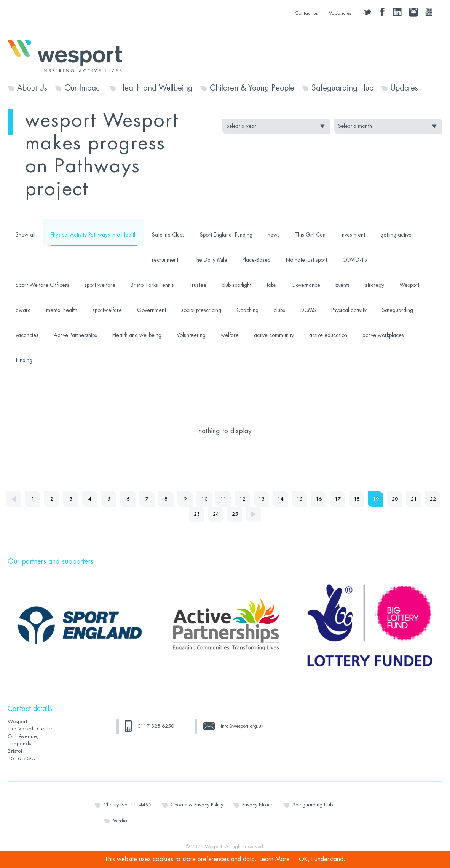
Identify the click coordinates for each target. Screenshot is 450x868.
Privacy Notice (258, 805)
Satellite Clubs (168, 235)
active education (328, 335)
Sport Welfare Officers (42, 285)
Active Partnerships (75, 335)
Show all (26, 235)
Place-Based (257, 260)
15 (300, 499)
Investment (353, 235)
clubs (279, 310)
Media (120, 821)
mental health (62, 310)
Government (152, 310)
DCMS (308, 310)
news (274, 235)
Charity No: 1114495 (127, 805)
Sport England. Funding (226, 235)
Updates (404, 88)
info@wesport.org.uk (242, 726)
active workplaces (383, 335)
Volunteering (191, 335)
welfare (230, 335)
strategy (375, 285)
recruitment (165, 260)
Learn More (275, 859)
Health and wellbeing (137, 335)
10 (204, 499)
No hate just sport (306, 260)
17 (338, 499)
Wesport (69, 56)
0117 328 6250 (156, 726)
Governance (306, 285)
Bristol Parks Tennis (152, 285)
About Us (32, 88)
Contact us (306, 13)
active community (274, 335)
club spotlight (236, 285)
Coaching (247, 310)
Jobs (271, 285)
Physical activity (349, 310)
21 (414, 499)
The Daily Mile (210, 260)
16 (319, 499)
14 (281, 499)
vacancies (27, 335)
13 (262, 499)
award (23, 310)
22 (433, 499)
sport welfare (100, 285)
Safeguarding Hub (342, 88)
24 (216, 514)
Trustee (198, 285)
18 (357, 499)
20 (395, 499)
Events (343, 285)
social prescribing (201, 310)
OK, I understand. (322, 859)
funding (24, 360)
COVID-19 (355, 260)
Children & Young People (252, 88)
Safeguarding (397, 310)
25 (235, 514)
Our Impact (83, 88)
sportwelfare (107, 310)
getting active (396, 235)
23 (197, 514)
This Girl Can (310, 235)
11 (223, 499)
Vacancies (340, 13)
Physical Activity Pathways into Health (94, 235)
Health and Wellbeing (156, 88)
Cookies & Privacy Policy (197, 805)
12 (243, 499)
